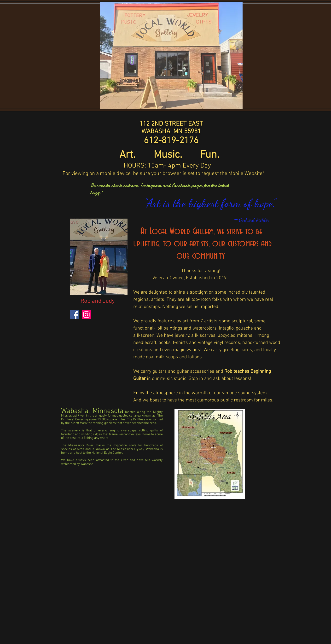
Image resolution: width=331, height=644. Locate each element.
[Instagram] (86, 315)
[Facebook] (75, 315)
